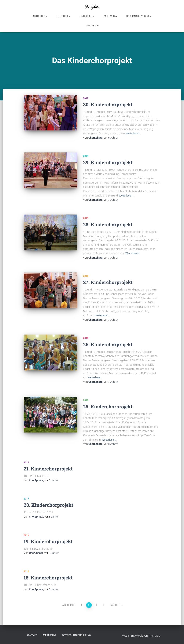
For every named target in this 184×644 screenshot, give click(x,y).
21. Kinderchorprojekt (48, 469)
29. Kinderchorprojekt (108, 162)
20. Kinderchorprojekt (48, 505)
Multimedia (110, 16)
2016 (26, 535)
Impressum (49, 635)
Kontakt (92, 26)
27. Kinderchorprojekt (108, 282)
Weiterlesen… (133, 133)
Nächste (116, 605)
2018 (86, 276)
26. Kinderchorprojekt (108, 344)
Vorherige (69, 605)
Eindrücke (87, 16)
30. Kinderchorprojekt (108, 105)
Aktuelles (40, 16)
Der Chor (64, 16)
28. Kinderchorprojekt (108, 225)
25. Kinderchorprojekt (108, 407)
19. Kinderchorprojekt (48, 541)
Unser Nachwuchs (139, 16)
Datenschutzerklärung (76, 635)
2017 (26, 462)
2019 (86, 98)
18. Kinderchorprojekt (48, 578)
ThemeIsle (154, 636)
